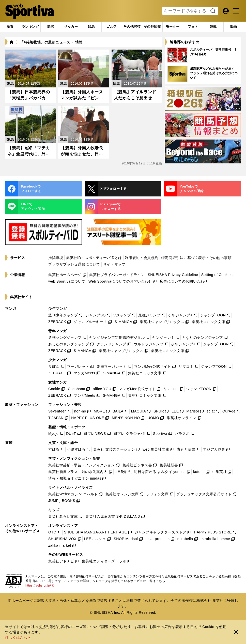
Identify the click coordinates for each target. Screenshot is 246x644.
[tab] (51, 27)
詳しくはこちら (18, 637)
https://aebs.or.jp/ (40, 586)
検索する (212, 11)
